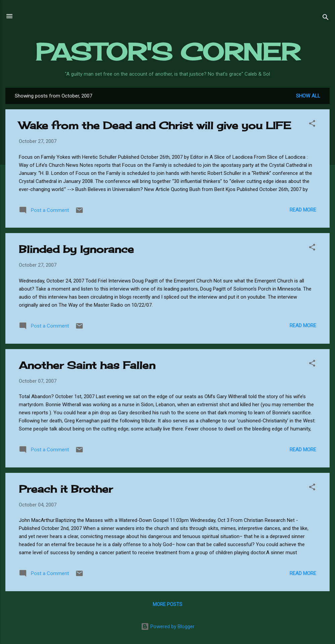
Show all (308, 96)
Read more (303, 210)
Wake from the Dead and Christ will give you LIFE (155, 125)
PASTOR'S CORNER (168, 52)
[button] (312, 125)
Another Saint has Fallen (87, 365)
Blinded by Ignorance (76, 249)
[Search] (326, 18)
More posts (167, 604)
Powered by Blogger (168, 627)
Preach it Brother (66, 489)
